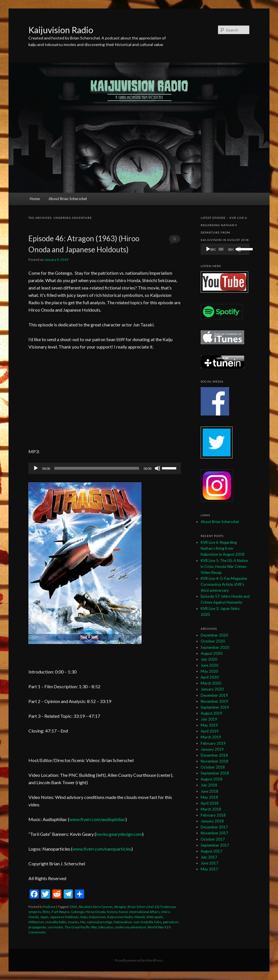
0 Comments (175, 241)
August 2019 (211, 713)
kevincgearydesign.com (119, 834)
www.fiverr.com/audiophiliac (97, 819)
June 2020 (209, 665)
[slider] (97, 468)
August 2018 (211, 779)
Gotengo (77, 912)
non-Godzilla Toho (148, 922)
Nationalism (123, 922)
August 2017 (211, 851)
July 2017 (209, 857)
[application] (105, 468)
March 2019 (211, 737)
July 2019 (209, 719)
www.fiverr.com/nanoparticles (102, 849)
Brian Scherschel (141, 907)
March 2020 (211, 683)
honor (123, 912)
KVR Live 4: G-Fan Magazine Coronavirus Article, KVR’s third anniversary (224, 584)
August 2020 (211, 653)
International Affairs (145, 912)
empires (35, 912)
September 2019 (215, 707)
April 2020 (210, 677)
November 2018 (214, 761)
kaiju (84, 917)
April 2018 (210, 803)
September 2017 (215, 845)
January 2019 (212, 749)
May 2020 (209, 671)
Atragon (120, 907)
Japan (44, 917)
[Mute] (157, 468)
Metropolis (155, 917)
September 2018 (215, 773)
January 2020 (212, 689)
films (46, 912)
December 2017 (214, 827)
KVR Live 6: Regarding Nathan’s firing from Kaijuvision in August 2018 (223, 548)
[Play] (36, 468)
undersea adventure (130, 927)
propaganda (37, 927)
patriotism (171, 922)
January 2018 (212, 821)
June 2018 (209, 791)
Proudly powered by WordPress (139, 960)
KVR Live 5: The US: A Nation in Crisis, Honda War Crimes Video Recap (224, 566)
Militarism (36, 922)
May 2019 (209, 725)
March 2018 (211, 809)
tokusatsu (106, 927)
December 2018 (214, 755)
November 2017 (214, 833)
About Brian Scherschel (68, 199)
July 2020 (209, 659)
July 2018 (209, 785)
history (112, 912)
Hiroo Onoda (96, 912)
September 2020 (215, 647)
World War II (157, 927)
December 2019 (214, 695)
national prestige (100, 922)
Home (35, 199)
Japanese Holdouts (65, 917)
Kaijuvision (97, 917)
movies (73, 922)
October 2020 (213, 641)
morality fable (56, 922)
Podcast (49, 907)
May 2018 (209, 797)
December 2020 (214, 635)
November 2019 (214, 701)
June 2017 (209, 863)
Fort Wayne (61, 912)
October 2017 (213, 839)
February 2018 (213, 815)
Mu (83, 922)
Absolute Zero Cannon (96, 907)
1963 (73, 907)
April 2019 (210, 731)
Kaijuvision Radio (61, 30)
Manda (140, 917)
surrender (55, 927)
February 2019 (213, 743)
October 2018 (213, 767)
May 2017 (209, 869)
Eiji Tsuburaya (165, 907)
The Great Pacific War (81, 927)
